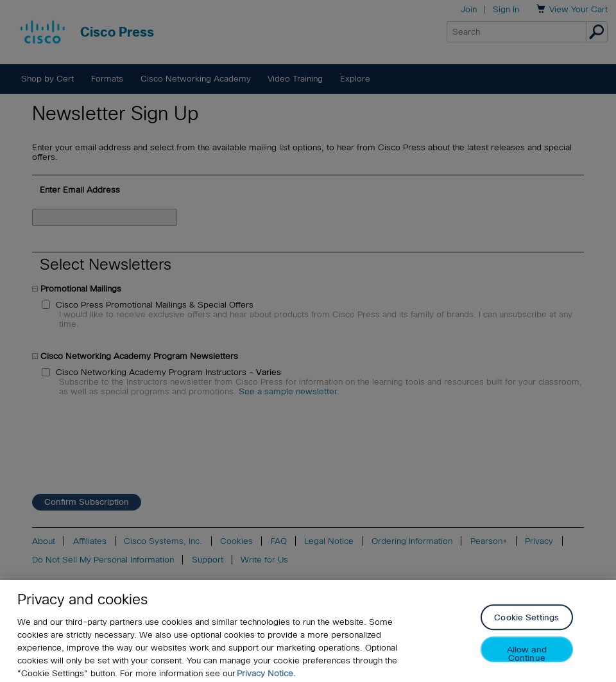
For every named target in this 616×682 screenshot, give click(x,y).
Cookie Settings (526, 621)
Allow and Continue (527, 657)
